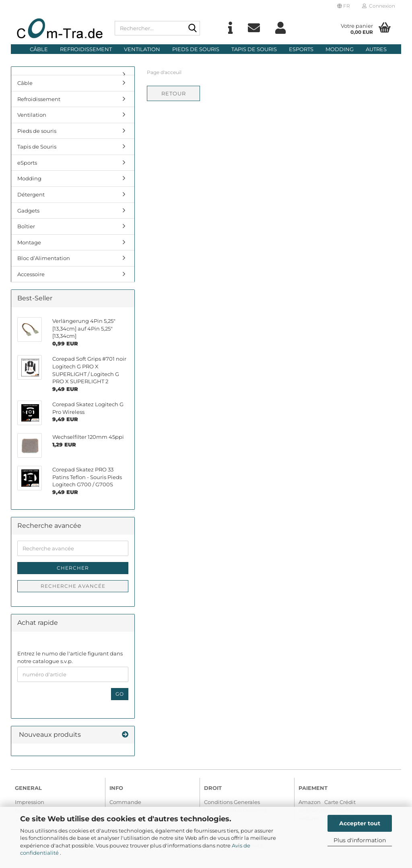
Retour (174, 93)
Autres (376, 49)
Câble (39, 49)
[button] (344, 6)
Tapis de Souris (254, 49)
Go (120, 694)
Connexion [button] (379, 6)
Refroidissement (86, 49)
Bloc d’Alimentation (44, 258)
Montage (29, 242)
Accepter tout (360, 823)
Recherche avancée (73, 586)
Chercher (73, 568)
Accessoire (31, 274)
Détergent (31, 194)
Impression (30, 802)
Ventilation (142, 49)
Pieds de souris (196, 49)
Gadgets (28, 211)
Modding (340, 49)
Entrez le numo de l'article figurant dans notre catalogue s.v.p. (70, 657)
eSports (301, 49)
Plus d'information (360, 840)
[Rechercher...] (192, 29)
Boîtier (26, 226)
